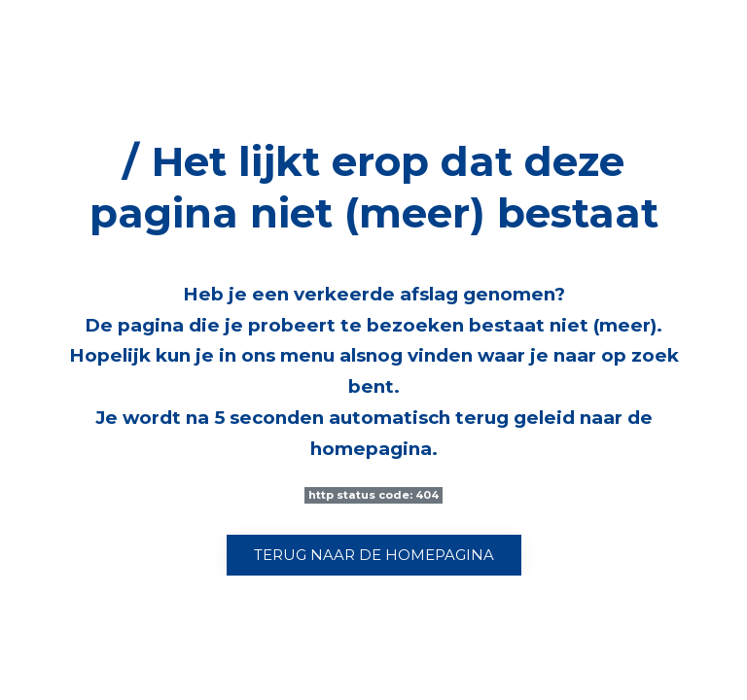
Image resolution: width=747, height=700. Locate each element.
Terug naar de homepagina (374, 555)
